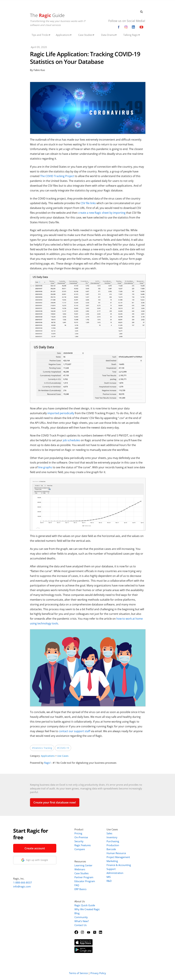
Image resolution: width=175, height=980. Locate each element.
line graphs (45, 467)
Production (113, 845)
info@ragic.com (22, 886)
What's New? (82, 921)
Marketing (112, 861)
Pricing (78, 833)
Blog (77, 913)
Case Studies (81, 873)
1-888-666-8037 (23, 882)
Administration (115, 873)
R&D (109, 881)
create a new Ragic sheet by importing (102, 213)
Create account (35, 848)
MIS (109, 877)
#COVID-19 (63, 748)
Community (81, 917)
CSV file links (88, 203)
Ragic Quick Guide (85, 905)
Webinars (80, 869)
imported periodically (61, 413)
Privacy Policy (98, 973)
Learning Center (83, 865)
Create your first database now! (55, 802)
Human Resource (116, 853)
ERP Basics (80, 889)
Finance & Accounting (119, 865)
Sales (109, 833)
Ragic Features (83, 845)
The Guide (47, 15)
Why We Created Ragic (87, 909)
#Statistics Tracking (42, 748)
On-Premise (81, 837)
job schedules (71, 440)
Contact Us (81, 925)
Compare (80, 849)
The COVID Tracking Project (57, 176)
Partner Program (84, 877)
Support (111, 869)
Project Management (118, 857)
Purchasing (113, 841)
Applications (48, 756)
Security (79, 841)
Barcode (111, 849)
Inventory (112, 837)
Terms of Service (78, 973)
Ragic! (47, 763)
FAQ (77, 885)
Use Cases (63, 756)
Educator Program (85, 881)
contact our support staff (74, 731)
